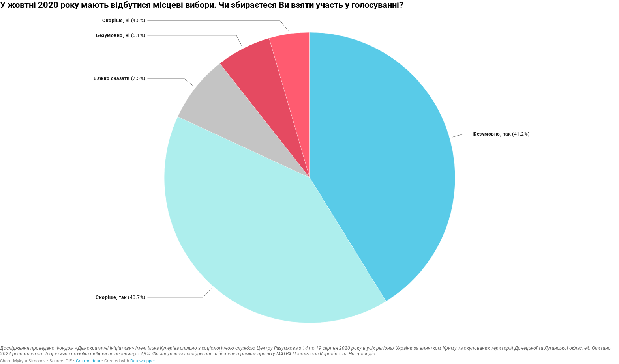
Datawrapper (143, 361)
